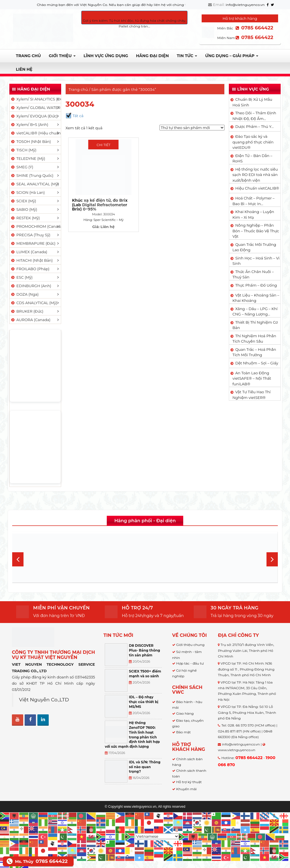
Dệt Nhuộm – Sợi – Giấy (257, 363)
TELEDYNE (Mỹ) (28, 158)
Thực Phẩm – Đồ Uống (256, 285)
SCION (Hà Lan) (28, 192)
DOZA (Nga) (24, 294)
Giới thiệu (62, 56)
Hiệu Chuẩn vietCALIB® (257, 188)
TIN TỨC (187, 56)
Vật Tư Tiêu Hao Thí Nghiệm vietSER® (252, 395)
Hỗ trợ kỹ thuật (189, 782)
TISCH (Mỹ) (23, 150)
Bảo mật (183, 732)
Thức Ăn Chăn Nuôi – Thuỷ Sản (253, 274)
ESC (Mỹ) (22, 277)
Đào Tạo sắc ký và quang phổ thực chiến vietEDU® (253, 142)
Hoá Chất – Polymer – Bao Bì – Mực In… (254, 201)
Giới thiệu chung (190, 645)
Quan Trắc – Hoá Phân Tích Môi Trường (254, 352)
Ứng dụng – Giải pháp (232, 56)
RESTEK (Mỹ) (25, 218)
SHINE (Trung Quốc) (32, 175)
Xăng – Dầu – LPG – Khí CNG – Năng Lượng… (255, 311)
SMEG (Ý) (22, 167)
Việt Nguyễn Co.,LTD (44, 700)
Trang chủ (28, 56)
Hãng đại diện (152, 56)
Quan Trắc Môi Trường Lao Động (254, 247)
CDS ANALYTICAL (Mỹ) (34, 303)
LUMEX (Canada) (29, 252)
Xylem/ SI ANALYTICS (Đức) (36, 99)
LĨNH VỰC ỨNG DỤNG (106, 56)
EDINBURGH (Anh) (31, 286)
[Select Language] (157, 836)
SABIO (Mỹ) (24, 209)
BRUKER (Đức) (27, 311)
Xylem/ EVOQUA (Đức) (34, 116)
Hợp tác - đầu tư (190, 663)
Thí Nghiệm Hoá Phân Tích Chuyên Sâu (254, 339)
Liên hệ (24, 69)
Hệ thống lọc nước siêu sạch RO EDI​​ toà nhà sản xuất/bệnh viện (255, 175)
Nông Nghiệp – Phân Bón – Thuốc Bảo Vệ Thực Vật (256, 231)
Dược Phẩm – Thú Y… (255, 126)
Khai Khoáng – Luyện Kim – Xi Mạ (253, 214)
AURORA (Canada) (30, 320)
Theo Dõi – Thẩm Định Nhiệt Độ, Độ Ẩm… (254, 116)
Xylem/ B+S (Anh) (29, 124)
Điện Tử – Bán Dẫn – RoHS (252, 158)
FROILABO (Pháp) (30, 269)
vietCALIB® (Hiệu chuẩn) (36, 133)
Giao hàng (185, 713)
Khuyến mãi (186, 789)
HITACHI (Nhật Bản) (32, 260)
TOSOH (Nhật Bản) (31, 141)
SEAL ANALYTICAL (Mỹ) (35, 184)
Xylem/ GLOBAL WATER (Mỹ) (36, 108)
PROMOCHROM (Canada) (36, 226)
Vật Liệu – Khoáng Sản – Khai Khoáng (256, 298)
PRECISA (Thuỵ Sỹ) (30, 235)
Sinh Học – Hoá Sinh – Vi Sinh (256, 261)
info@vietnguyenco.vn (245, 5)
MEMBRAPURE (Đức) (33, 243)
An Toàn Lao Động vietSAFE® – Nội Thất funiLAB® (252, 378)
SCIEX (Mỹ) (23, 201)
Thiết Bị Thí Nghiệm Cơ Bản (255, 325)
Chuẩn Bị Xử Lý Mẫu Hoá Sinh (252, 102)
